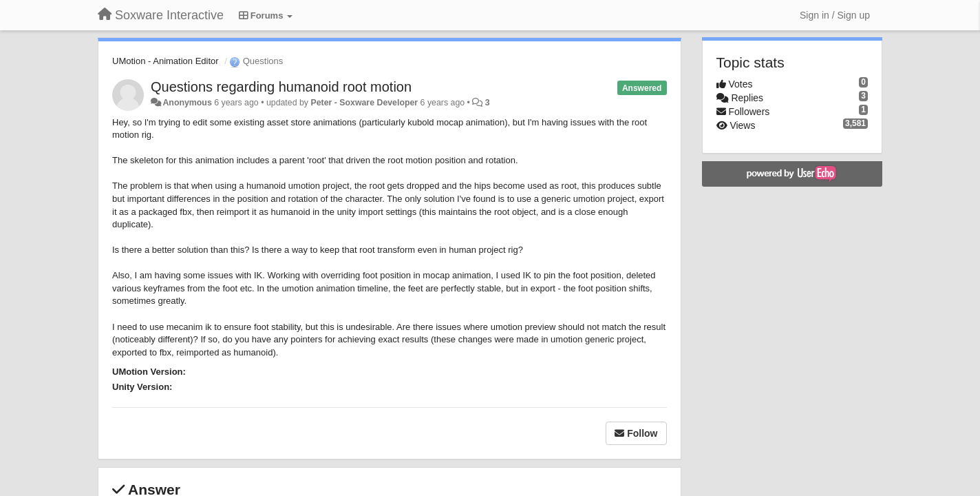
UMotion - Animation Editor (166, 61)
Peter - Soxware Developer (364, 103)
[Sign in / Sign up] (835, 15)
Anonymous (187, 103)
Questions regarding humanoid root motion (281, 87)
